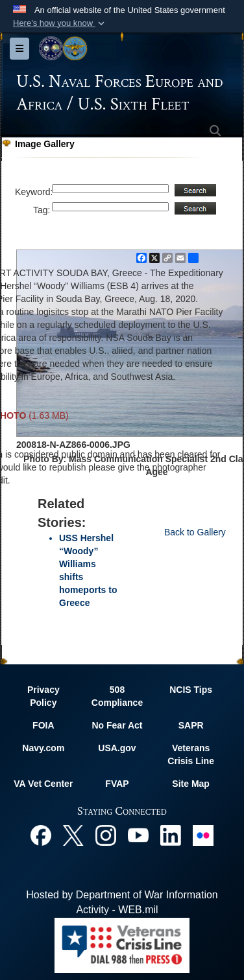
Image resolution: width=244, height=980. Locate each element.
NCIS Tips (191, 690)
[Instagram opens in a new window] (106, 834)
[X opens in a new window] (73, 834)
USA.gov (117, 748)
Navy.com (43, 748)
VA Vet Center (43, 784)
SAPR (191, 725)
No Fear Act (117, 725)
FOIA (43, 725)
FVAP (117, 784)
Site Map (191, 784)
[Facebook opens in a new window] (41, 834)
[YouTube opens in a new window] (138, 834)
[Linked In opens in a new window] (171, 834)
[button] (60, 23)
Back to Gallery (195, 532)
